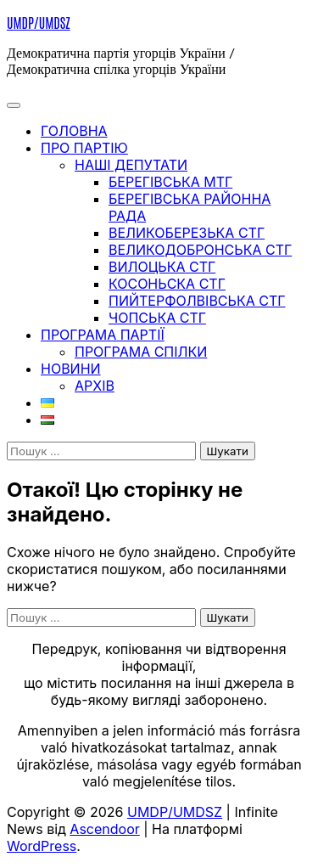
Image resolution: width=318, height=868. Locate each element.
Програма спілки (141, 352)
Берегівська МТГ (170, 182)
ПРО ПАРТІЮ (84, 148)
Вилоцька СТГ (162, 267)
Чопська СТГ (157, 318)
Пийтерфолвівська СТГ (197, 301)
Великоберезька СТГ (187, 233)
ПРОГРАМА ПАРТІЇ (103, 335)
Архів (95, 386)
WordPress (42, 846)
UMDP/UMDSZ (39, 22)
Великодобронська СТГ (200, 250)
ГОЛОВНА (74, 131)
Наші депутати (131, 165)
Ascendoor (104, 829)
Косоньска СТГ (167, 284)
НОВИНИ (71, 369)
